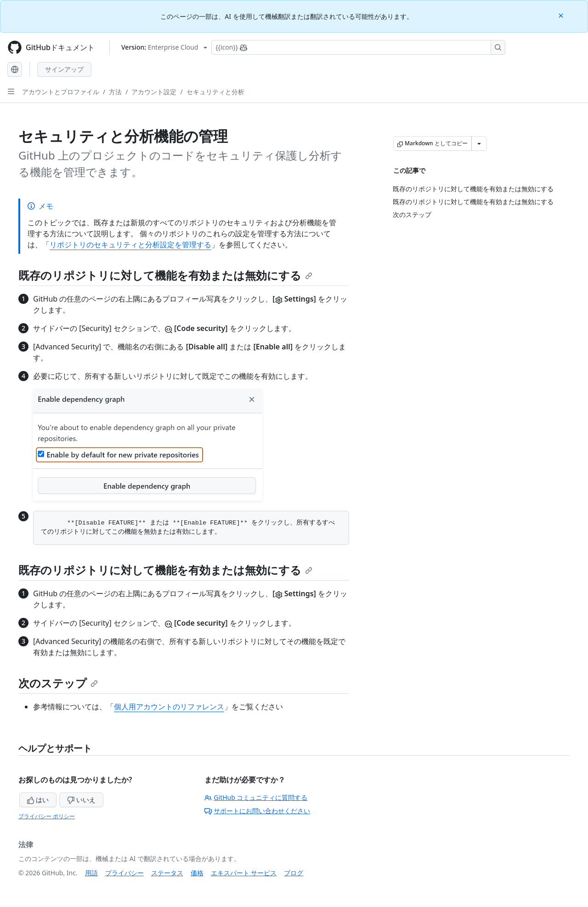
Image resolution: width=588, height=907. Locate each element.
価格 (197, 873)
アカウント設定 (154, 92)
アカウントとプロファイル (61, 92)
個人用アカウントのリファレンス (169, 707)
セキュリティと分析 (215, 92)
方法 (115, 92)
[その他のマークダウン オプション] (479, 143)
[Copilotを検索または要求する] (358, 47)
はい (38, 800)
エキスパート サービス (244, 873)
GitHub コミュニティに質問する (256, 797)
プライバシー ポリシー (47, 816)
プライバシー (124, 873)
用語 (91, 873)
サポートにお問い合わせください (257, 811)
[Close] (562, 15)
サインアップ (64, 69)
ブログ (294, 873)
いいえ (81, 800)
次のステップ (58, 683)
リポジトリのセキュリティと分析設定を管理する (130, 245)
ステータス (167, 873)
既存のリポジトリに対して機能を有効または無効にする (165, 275)
